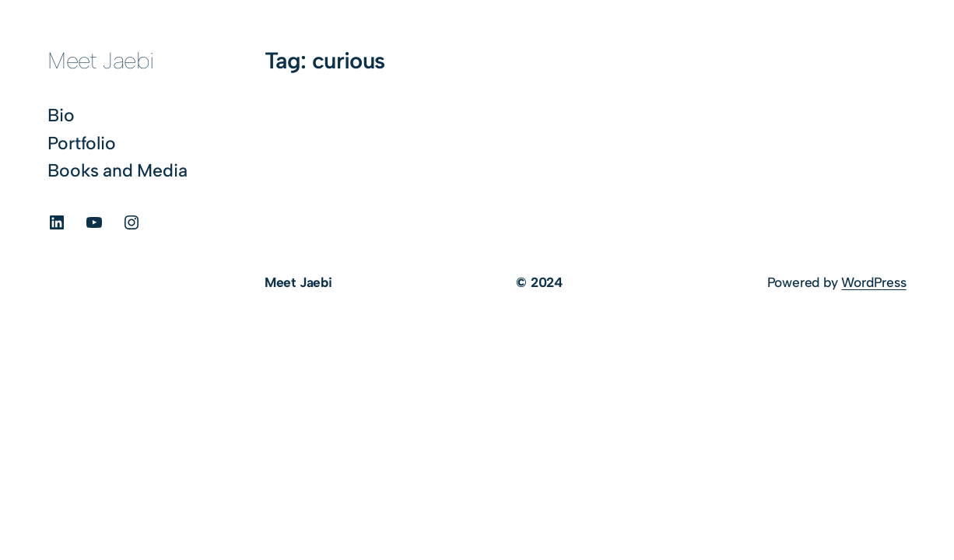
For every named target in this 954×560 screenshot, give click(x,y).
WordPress (873, 282)
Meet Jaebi (100, 60)
